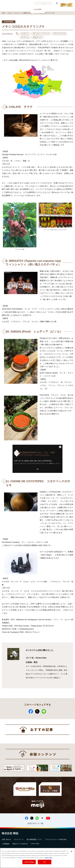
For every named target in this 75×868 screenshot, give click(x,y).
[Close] (72, 851)
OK (37, 469)
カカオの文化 (37, 9)
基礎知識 (9, 9)
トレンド (52, 9)
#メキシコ (25, 34)
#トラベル (25, 37)
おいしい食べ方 (23, 9)
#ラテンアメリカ (60, 34)
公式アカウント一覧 (35, 823)
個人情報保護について (34, 839)
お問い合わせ (6, 839)
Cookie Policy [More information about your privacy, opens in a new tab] (48, 858)
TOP (3, 13)
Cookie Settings (35, 844)
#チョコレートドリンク (41, 34)
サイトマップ (19, 839)
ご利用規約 (6, 844)
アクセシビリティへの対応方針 (56, 839)
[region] (37, 858)
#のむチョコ (37, 37)
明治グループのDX (20, 844)
